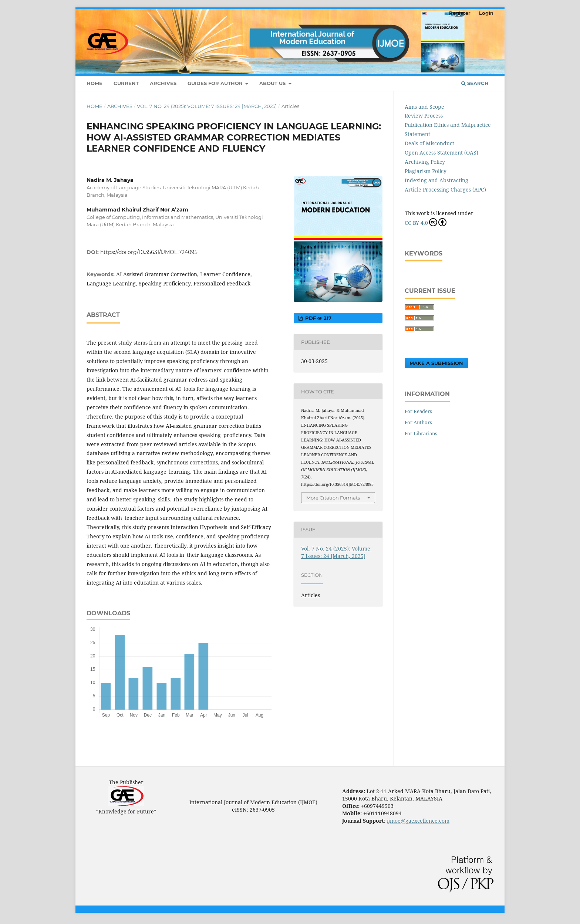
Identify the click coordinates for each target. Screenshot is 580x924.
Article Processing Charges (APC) (445, 189)
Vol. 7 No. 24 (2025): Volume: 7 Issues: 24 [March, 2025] (207, 106)
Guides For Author (216, 83)
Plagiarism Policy (426, 171)
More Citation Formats (333, 498)
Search (475, 83)
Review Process (424, 116)
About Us (273, 83)
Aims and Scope (424, 107)
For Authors (418, 422)
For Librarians (421, 433)
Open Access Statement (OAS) (441, 153)
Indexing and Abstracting (436, 180)
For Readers (418, 411)
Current (126, 83)
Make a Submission (436, 363)
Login (486, 13)
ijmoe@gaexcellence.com (418, 821)
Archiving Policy (425, 162)
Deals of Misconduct (429, 143)
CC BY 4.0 (426, 222)
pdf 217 (318, 318)
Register (460, 13)
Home (95, 83)
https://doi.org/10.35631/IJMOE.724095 (149, 252)
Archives (163, 83)
